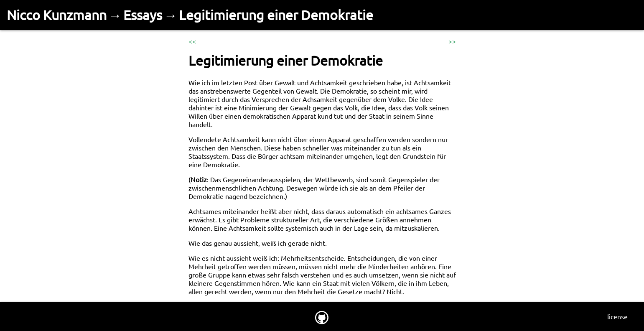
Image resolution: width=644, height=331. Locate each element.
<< (192, 41)
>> (452, 41)
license (617, 316)
